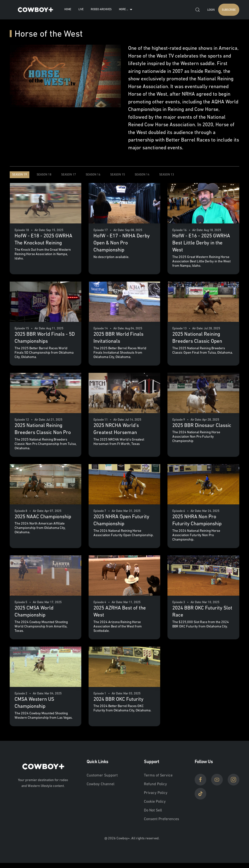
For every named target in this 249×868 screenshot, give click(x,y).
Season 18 (44, 175)
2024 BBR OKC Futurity (118, 699)
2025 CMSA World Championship (34, 612)
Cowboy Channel (100, 784)
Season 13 (167, 175)
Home (68, 10)
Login (211, 10)
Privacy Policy (156, 793)
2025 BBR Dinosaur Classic (202, 426)
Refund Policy (155, 784)
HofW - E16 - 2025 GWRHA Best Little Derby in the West (201, 243)
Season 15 (118, 175)
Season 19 (20, 175)
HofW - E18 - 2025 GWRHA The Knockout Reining (43, 240)
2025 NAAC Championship (43, 517)
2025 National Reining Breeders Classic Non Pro (43, 429)
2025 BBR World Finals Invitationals (118, 338)
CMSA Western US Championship (34, 703)
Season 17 (69, 175)
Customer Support (102, 776)
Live (81, 10)
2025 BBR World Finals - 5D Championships (45, 338)
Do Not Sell (153, 810)
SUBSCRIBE (229, 10)
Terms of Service (158, 776)
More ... (126, 10)
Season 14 (142, 175)
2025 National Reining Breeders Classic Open (197, 338)
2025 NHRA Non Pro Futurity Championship (197, 520)
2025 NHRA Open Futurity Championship (121, 520)
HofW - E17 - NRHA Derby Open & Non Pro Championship (122, 243)
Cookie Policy (155, 802)
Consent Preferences (162, 819)
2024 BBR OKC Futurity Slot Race (202, 612)
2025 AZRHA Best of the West (120, 612)
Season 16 (93, 175)
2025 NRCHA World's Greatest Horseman (116, 429)
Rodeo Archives (101, 10)
